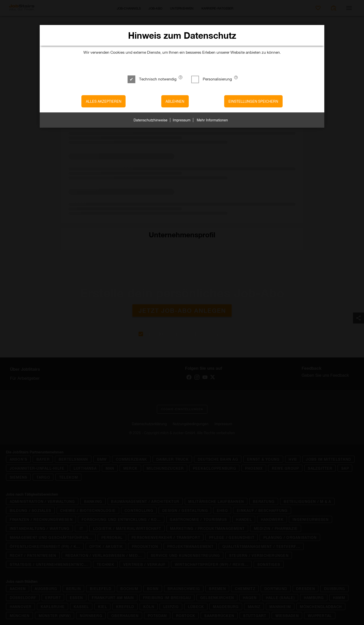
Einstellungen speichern (253, 101)
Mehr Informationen (212, 120)
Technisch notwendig (153, 79)
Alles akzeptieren (104, 101)
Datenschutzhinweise (151, 120)
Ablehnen (175, 101)
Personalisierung (212, 79)
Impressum (182, 120)
